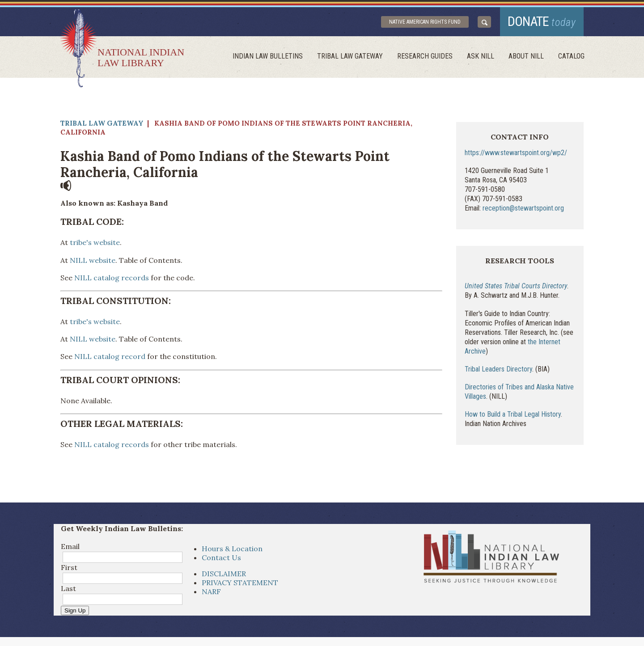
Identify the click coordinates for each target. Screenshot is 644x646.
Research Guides (425, 56)
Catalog (571, 56)
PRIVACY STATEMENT (240, 583)
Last (68, 588)
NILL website (93, 260)
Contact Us (221, 557)
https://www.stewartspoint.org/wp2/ (516, 153)
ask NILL (481, 56)
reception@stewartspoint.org (523, 208)
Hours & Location (232, 549)
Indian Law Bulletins (268, 56)
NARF (211, 591)
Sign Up (75, 610)
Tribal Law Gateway (350, 56)
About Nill (526, 56)
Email (70, 546)
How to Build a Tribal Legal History (513, 414)
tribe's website (94, 242)
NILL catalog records (112, 278)
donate (542, 21)
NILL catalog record (110, 356)
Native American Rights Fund (425, 22)
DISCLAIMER (224, 574)
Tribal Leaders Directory (498, 369)
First (69, 567)
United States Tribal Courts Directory (516, 286)
